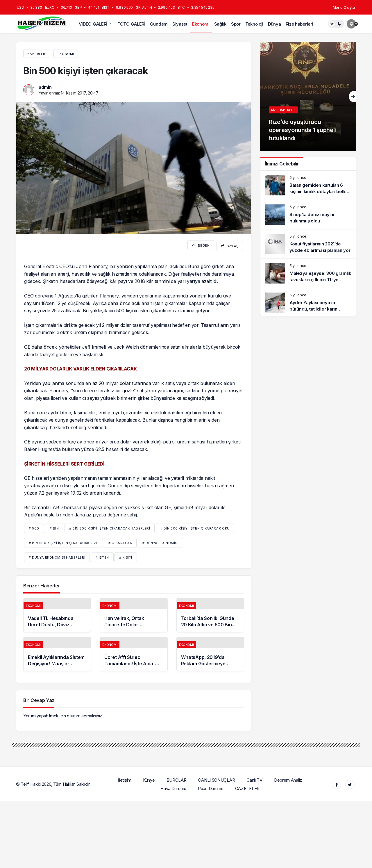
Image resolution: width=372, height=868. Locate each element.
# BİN (54, 527)
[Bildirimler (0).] (351, 24)
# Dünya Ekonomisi (160, 542)
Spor (236, 24)
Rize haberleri (299, 24)
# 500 (34, 527)
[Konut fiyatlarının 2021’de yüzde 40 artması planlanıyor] (308, 244)
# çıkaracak (120, 542)
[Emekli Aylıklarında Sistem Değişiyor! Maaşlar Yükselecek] (57, 653)
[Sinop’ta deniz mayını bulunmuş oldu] (308, 215)
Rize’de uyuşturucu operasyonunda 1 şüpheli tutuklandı (302, 130)
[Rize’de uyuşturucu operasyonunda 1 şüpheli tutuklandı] (308, 96)
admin (45, 87)
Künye (149, 779)
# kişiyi (126, 557)
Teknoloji (254, 24)
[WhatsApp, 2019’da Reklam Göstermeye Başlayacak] (210, 653)
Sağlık (220, 24)
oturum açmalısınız (84, 715)
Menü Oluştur (344, 7)
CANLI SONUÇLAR (217, 779)
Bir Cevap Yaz (39, 699)
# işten (102, 557)
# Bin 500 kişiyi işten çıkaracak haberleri (110, 527)
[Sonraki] (352, 97)
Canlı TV (255, 779)
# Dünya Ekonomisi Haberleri (57, 557)
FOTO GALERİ (131, 24)
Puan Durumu (211, 787)
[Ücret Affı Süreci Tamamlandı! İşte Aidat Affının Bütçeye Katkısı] (134, 653)
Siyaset (180, 24)
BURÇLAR (177, 779)
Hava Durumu (174, 787)
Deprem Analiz (288, 779)
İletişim (125, 779)
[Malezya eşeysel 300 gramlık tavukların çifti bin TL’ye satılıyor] (308, 273)
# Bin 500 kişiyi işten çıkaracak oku (195, 527)
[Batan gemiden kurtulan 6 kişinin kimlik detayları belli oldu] (308, 185)
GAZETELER (247, 787)
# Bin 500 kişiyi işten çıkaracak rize (63, 542)
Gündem (159, 24)
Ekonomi (201, 24)
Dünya (274, 24)
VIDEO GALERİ (93, 24)
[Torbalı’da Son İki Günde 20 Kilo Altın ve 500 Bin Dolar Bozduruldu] (210, 614)
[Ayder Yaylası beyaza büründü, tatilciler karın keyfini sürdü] (308, 303)
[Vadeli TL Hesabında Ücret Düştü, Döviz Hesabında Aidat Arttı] (57, 614)
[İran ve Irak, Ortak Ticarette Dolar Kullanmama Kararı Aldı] (134, 614)
